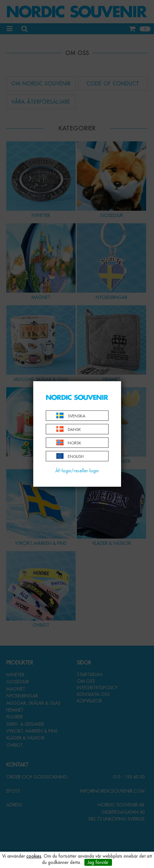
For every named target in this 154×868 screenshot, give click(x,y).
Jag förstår (98, 862)
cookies (34, 856)
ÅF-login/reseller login (77, 471)
